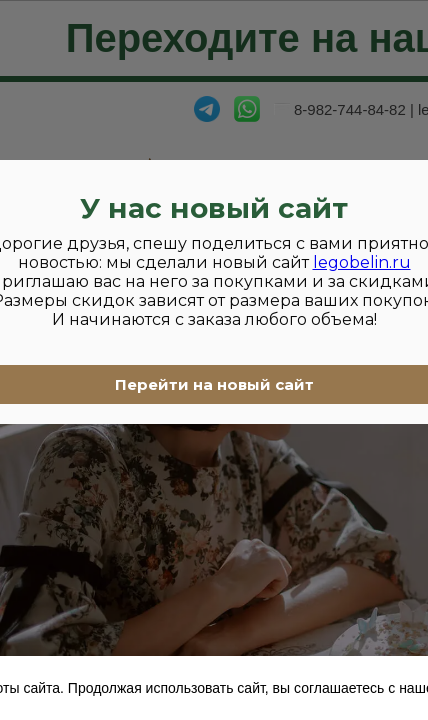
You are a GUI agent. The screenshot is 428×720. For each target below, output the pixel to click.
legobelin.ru (362, 262)
